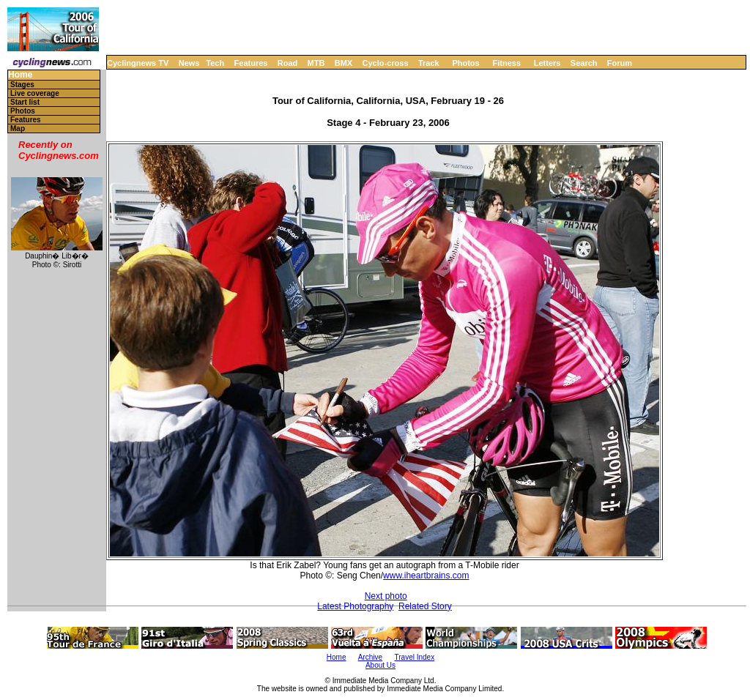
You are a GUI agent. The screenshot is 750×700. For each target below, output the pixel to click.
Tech (215, 63)
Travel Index (415, 657)
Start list (25, 102)
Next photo (386, 596)
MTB (316, 63)
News (189, 63)
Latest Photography (355, 606)
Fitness (506, 63)
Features (251, 63)
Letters (547, 63)
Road (288, 63)
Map (18, 129)
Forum (620, 63)
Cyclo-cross (386, 63)
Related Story (425, 606)
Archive (370, 657)
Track (429, 63)
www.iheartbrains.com (426, 576)
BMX (344, 63)
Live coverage (35, 93)
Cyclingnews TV (138, 63)
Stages (22, 85)
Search (584, 63)
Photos (465, 63)
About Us (380, 665)
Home (20, 75)
